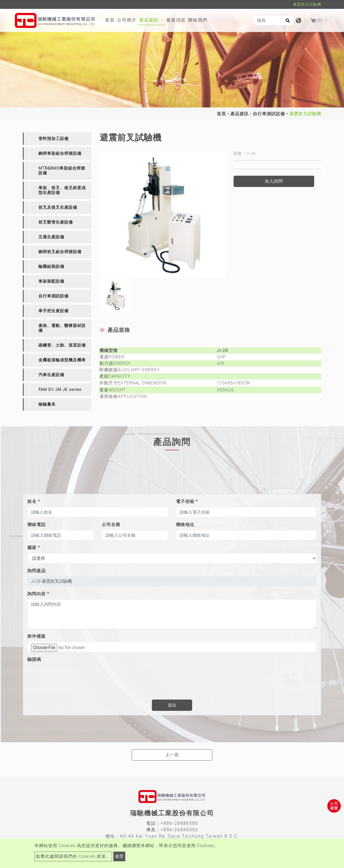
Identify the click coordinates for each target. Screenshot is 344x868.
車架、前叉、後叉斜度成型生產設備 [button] (62, 190)
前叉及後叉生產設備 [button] (58, 207)
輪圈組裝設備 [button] (51, 266)
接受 (119, 856)
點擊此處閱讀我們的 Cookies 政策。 (73, 856)
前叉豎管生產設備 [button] (56, 222)
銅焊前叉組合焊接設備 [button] (60, 252)
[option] (162, 215)
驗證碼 (34, 659)
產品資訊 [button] (150, 20)
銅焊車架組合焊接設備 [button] (60, 153)
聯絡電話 (37, 525)
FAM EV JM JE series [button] (60, 390)
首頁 (111, 20)
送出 (172, 705)
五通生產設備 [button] (51, 237)
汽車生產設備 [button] (51, 375)
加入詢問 (274, 181)
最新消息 (176, 20)
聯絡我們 (198, 20)
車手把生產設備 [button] (53, 311)
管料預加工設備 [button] (53, 139)
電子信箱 (187, 501)
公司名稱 (111, 525)
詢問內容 (38, 594)
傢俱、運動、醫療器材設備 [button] (62, 328)
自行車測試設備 (269, 114)
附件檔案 (37, 636)
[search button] (287, 22)
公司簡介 (127, 20)
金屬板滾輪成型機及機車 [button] (62, 360)
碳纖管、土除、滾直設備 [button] (62, 345)
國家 (34, 548)
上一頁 (172, 755)
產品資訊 (239, 114)
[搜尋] (274, 20)
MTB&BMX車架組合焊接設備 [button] (62, 171)
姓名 (34, 501)
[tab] (57, 139)
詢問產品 (37, 571)
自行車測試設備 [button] (53, 296)
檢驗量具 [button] (47, 404)
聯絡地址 (185, 525)
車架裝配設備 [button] (51, 281)
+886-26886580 (179, 823)
